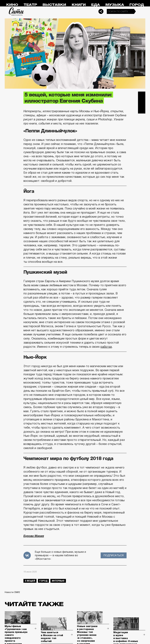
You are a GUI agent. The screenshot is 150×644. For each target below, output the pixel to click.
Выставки (54, 5)
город (43, 581)
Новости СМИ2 (12, 592)
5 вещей (30, 581)
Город (137, 5)
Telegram (142, 95)
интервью (58, 581)
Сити (16, 11)
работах (106, 347)
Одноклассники (142, 110)
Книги (79, 5)
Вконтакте (142, 103)
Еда (95, 5)
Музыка (115, 5)
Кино (12, 5)
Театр (30, 5)
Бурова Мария (34, 536)
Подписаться (114, 555)
